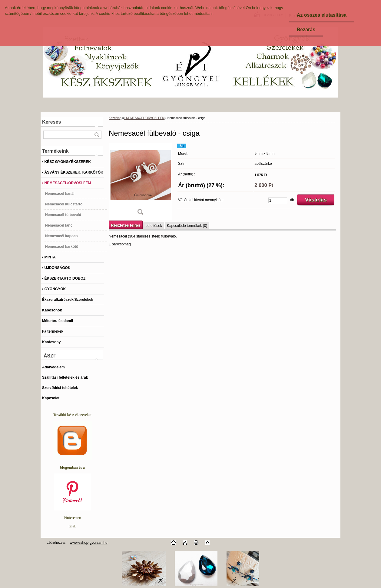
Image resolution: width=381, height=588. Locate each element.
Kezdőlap (115, 118)
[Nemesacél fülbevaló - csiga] (141, 182)
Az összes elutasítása (322, 15)
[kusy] (278, 200)
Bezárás (306, 30)
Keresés (51, 122)
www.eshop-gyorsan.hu (89, 543)
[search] (97, 135)
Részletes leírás (126, 225)
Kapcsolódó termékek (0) (187, 226)
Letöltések (154, 226)
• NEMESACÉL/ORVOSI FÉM (144, 118)
